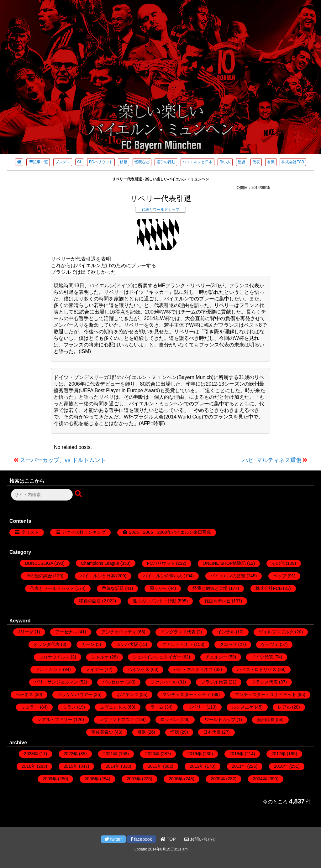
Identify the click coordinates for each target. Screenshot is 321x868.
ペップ (280, 576)
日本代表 (212, 732)
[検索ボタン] (79, 494)
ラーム (157, 707)
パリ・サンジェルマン (56, 682)
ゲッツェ (270, 644)
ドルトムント (49, 669)
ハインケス (139, 669)
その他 (278, 563)
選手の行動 (166, 162)
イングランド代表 (178, 632)
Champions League (100, 563)
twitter (113, 839)
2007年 (134, 779)
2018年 (237, 754)
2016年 (29, 766)
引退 (142, 732)
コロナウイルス (54, 657)
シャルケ (100, 657)
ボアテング (128, 694)
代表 (256, 162)
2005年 (218, 779)
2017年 (279, 754)
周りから (158, 588)
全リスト (30, 532)
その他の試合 (39, 576)
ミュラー (30, 707)
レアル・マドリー (55, 720)
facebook (141, 839)
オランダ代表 (47, 644)
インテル (226, 632)
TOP (168, 839)
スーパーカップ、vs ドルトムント (63, 460)
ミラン (69, 707)
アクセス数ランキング (84, 532)
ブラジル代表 (214, 682)
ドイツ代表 (262, 657)
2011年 (239, 766)
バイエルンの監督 (228, 576)
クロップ (228, 644)
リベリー (197, 707)
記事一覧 (38, 162)
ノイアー (95, 669)
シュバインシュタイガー (157, 657)
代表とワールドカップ (160, 210)
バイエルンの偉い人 (163, 576)
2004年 (260, 779)
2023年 (31, 754)
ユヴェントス (113, 707)
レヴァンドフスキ (117, 720)
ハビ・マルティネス (193, 669)
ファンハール (164, 682)
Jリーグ (26, 632)
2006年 (176, 779)
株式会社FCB (293, 162)
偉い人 (225, 162)
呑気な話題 (113, 588)
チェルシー (216, 657)
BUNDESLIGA (39, 563)
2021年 (110, 754)
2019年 (195, 754)
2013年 (155, 766)
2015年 (71, 766)
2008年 (92, 779)
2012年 (197, 766)
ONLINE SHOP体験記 (224, 563)
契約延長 (266, 720)
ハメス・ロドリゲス (257, 669)
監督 (242, 162)
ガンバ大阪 (127, 644)
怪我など (142, 162)
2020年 (152, 754)
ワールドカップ (220, 720)
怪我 (175, 732)
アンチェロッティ (119, 632)
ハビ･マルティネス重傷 (272, 460)
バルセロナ (113, 682)
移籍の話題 (90, 601)
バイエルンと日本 (197, 162)
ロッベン (169, 720)
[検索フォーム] (42, 495)
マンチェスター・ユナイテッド (266, 694)
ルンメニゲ (243, 707)
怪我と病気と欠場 (210, 588)
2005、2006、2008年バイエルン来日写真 (170, 532)
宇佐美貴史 (102, 732)
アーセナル (66, 632)
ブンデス (63, 162)
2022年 (71, 754)
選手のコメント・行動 (155, 601)
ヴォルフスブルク (276, 632)
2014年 (113, 766)
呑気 (271, 162)
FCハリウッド (101, 162)
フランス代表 (265, 682)
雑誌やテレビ (218, 601)
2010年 (281, 766)
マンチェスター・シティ (187, 694)
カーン (88, 644)
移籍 (124, 162)
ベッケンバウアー (75, 694)
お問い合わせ (200, 839)
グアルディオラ (177, 644)
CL (79, 162)
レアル (284, 707)
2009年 (50, 779)
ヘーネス (24, 694)
